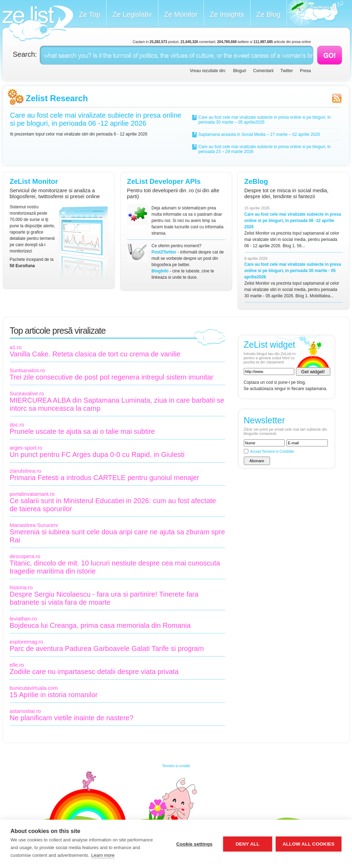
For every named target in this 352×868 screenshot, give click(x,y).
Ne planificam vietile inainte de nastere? (72, 718)
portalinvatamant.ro (32, 494)
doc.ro (17, 425)
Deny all (248, 844)
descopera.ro (25, 556)
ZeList (38, 23)
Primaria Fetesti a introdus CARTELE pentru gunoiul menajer (105, 478)
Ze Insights (227, 14)
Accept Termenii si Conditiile (272, 452)
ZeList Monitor (34, 181)
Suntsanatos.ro (27, 370)
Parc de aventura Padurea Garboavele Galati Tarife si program (107, 648)
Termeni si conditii (176, 766)
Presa (305, 71)
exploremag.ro (27, 642)
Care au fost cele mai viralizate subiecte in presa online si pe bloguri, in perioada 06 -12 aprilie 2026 (96, 119)
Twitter (287, 71)
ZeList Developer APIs (164, 181)
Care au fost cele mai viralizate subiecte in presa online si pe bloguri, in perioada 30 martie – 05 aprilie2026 (265, 120)
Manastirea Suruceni (34, 525)
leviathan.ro (23, 619)
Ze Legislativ (132, 14)
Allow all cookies (309, 844)
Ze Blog (268, 14)
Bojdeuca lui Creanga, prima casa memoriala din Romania (100, 625)
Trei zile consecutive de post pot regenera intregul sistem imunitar (112, 377)
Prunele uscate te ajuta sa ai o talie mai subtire (82, 431)
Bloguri (239, 71)
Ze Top (90, 14)
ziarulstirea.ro (26, 471)
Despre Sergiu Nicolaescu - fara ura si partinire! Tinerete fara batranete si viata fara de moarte (104, 598)
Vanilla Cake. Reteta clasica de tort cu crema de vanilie (95, 354)
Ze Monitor (181, 14)
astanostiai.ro (25, 711)
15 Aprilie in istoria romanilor (54, 695)
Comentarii (263, 71)
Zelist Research (57, 98)
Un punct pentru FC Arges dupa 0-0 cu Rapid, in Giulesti (97, 454)
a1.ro (16, 347)
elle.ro (17, 665)
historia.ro (21, 587)
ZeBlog (256, 181)
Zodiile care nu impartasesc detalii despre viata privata (94, 672)
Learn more (103, 855)
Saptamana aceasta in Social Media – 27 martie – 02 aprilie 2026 (259, 134)
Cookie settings (194, 844)
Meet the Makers (315, 14)
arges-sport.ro (26, 448)
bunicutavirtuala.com (34, 688)
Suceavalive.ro (27, 393)
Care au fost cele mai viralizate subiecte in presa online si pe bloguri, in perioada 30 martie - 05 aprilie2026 (293, 271)
